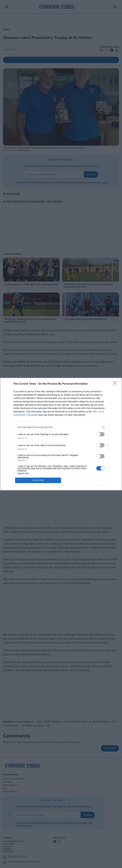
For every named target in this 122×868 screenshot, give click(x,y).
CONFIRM (38, 480)
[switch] (100, 434)
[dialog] (61, 434)
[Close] (116, 384)
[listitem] (61, 427)
